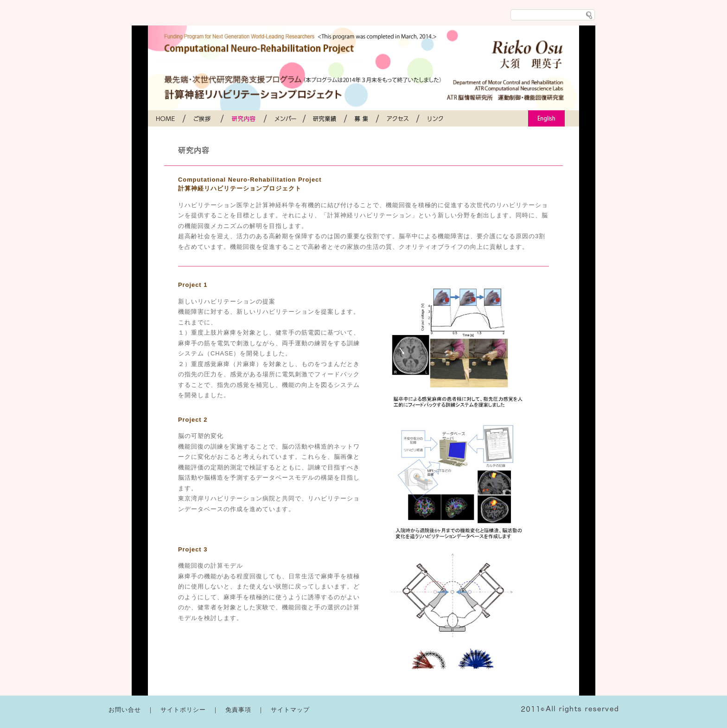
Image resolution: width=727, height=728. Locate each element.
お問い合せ (128, 710)
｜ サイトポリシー (180, 710)
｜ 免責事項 (235, 710)
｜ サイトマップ (287, 710)
